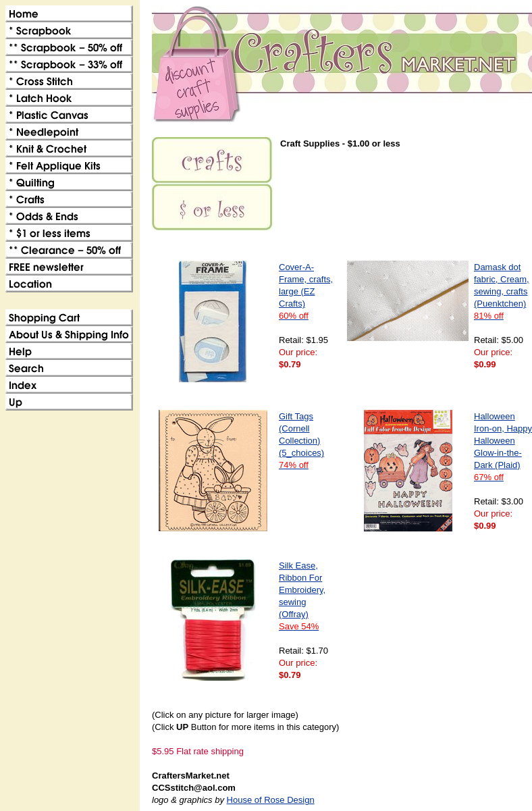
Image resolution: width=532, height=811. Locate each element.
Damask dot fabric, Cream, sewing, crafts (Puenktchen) (502, 291)
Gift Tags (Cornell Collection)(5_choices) (301, 441)
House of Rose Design (271, 800)
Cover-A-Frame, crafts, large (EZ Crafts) (306, 291)
